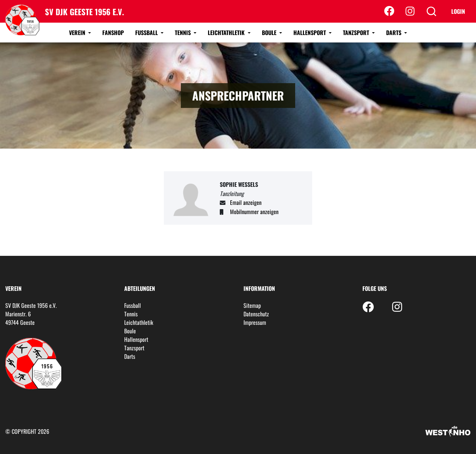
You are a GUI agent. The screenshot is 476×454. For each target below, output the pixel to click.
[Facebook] (389, 11)
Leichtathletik (227, 33)
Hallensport (310, 33)
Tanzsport (357, 33)
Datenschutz (256, 314)
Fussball (147, 33)
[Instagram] (410, 11)
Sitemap (252, 305)
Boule (270, 33)
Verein (78, 33)
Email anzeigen (246, 202)
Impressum (255, 322)
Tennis (183, 33)
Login (458, 11)
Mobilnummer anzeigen (254, 212)
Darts (394, 33)
